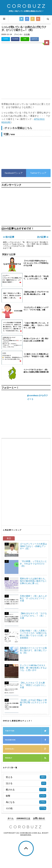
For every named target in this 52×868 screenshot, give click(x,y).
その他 (27, 34)
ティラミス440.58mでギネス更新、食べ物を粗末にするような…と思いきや (33, 668)
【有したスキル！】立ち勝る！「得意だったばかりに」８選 (33, 685)
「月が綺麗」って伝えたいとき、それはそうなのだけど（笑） (33, 564)
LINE (25, 39)
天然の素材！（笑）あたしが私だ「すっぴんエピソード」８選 (33, 598)
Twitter (6, 39)
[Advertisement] (26, 71)
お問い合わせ (39, 818)
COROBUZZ (27, 6)
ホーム (11, 818)
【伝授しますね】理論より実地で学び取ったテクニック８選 (33, 702)
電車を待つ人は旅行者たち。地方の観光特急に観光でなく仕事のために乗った (33, 581)
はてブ (34, 39)
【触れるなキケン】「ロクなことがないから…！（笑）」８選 (33, 616)
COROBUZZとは (23, 818)
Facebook (15, 39)
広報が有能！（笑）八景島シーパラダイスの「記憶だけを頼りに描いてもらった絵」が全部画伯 (33, 634)
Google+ (27, 749)
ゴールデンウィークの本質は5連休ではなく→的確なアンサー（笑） (33, 546)
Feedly (27, 758)
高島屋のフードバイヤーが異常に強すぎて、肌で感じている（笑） (33, 650)
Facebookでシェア (14, 173)
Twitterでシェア (38, 173)
